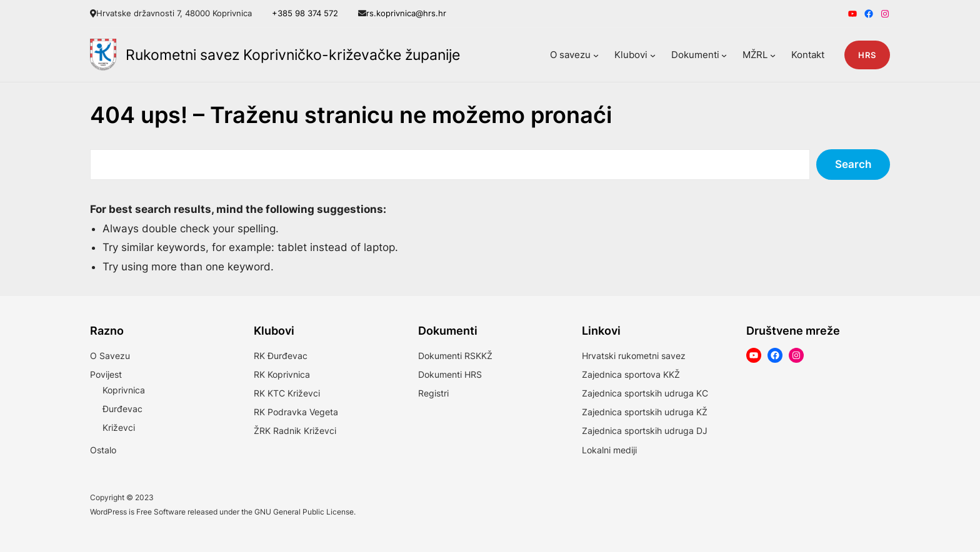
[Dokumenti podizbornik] (724, 55)
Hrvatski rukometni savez (634, 356)
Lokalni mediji (609, 450)
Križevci (119, 427)
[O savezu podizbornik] (596, 55)
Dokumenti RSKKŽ (455, 356)
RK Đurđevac (281, 356)
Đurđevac (122, 409)
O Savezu (110, 356)
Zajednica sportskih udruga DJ (645, 431)
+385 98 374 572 (305, 13)
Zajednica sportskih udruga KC (645, 393)
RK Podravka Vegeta (296, 412)
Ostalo (103, 450)
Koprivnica (124, 390)
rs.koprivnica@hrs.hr (406, 13)
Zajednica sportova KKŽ (631, 374)
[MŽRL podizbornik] (773, 55)
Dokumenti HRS (450, 374)
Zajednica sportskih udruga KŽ (645, 412)
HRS (867, 55)
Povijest (106, 374)
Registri (433, 393)
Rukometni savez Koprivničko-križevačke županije (293, 55)
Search (853, 164)
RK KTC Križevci (287, 393)
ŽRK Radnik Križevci (295, 431)
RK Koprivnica (282, 374)
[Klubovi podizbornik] (653, 55)
